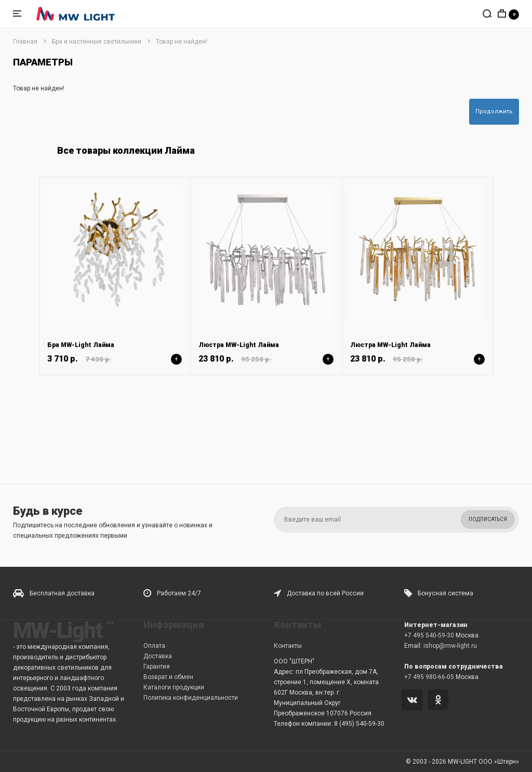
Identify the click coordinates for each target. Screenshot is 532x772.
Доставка (158, 656)
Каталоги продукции (174, 687)
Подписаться (488, 519)
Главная (25, 42)
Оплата (154, 646)
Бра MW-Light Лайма (81, 345)
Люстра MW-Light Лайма (239, 345)
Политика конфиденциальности (191, 698)
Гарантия (157, 667)
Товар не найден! (182, 42)
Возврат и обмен (168, 677)
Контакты (288, 646)
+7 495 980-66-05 (429, 677)
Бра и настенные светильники (97, 42)
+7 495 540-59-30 (429, 635)
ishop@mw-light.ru (450, 646)
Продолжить (494, 111)
